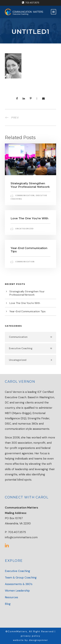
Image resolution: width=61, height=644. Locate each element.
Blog (8, 604)
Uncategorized (24, 229)
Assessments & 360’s (19, 584)
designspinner (38, 640)
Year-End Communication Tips (27, 311)
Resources (11, 597)
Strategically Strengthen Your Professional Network (30, 185)
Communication (25, 195)
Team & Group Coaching (21, 577)
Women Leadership (17, 591)
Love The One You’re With (29, 218)
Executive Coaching (17, 571)
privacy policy (31, 636)
